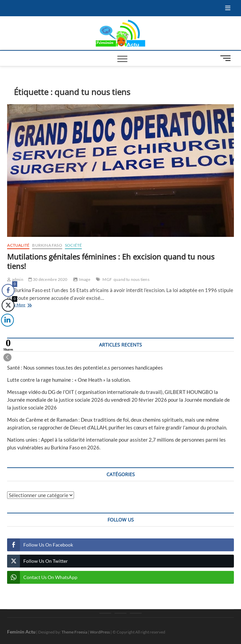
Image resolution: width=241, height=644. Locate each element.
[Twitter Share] (8, 305)
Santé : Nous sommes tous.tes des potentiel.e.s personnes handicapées (85, 368)
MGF (107, 279)
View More (26, 305)
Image (85, 279)
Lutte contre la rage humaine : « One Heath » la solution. (69, 380)
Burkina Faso (47, 245)
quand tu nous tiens (131, 279)
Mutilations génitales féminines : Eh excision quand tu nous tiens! (111, 261)
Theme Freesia (74, 632)
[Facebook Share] (8, 290)
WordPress (100, 632)
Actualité (18, 245)
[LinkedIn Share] (6, 320)
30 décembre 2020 (48, 279)
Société (73, 245)
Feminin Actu (21, 632)
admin (15, 279)
